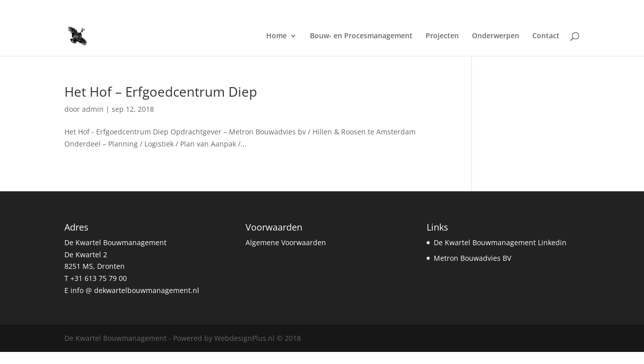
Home (276, 36)
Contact (546, 36)
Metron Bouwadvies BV (472, 258)
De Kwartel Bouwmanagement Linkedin (500, 242)
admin (93, 109)
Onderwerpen (496, 36)
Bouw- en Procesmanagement (361, 36)
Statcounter (20, 358)
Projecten (442, 36)
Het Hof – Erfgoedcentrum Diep (161, 92)
